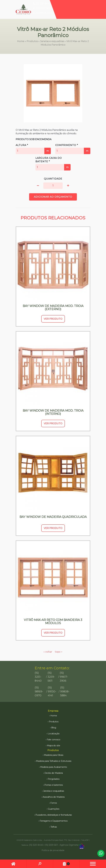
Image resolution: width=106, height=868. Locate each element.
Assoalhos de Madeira (54, 797)
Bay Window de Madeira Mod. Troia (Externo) (53, 308)
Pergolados (54, 779)
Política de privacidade (53, 850)
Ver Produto (53, 319)
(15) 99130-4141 (52, 692)
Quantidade (53, 179)
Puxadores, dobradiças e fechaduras (54, 815)
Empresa (53, 711)
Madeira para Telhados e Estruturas (54, 761)
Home (21, 41)
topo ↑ (59, 652)
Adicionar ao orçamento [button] (53, 197)
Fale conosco (54, 740)
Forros (54, 803)
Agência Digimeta (69, 845)
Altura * (33, 149)
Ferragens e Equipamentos (54, 821)
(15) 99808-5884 (43, 13)
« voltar (48, 652)
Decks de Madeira (54, 773)
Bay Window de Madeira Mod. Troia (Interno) (53, 412)
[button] (38, 186)
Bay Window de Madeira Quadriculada (53, 517)
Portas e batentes (54, 785)
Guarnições (54, 809)
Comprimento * (73, 149)
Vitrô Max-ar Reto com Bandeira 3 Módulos (53, 621)
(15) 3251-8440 (42, 4)
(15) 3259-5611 (51, 677)
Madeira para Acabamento (54, 767)
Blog (54, 728)
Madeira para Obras (54, 755)
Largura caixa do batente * (53, 164)
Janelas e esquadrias (52, 41)
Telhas (54, 827)
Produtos (32, 41)
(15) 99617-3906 (42, 8)
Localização (54, 734)
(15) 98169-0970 (39, 692)
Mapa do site (54, 746)
